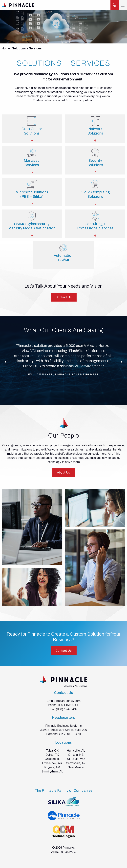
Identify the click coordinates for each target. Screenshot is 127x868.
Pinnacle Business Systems (63, 726)
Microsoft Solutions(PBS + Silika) (32, 194)
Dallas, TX (52, 755)
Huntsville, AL (76, 751)
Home (6, 48)
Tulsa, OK (52, 751)
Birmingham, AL (52, 771)
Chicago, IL (52, 759)
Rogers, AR (52, 767)
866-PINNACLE (69, 705)
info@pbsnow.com (68, 701)
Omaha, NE (76, 755)
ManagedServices (32, 163)
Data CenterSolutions (32, 131)
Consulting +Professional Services (95, 226)
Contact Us (64, 297)
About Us (63, 473)
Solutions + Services (27, 48)
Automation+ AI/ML (63, 258)
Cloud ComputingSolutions (95, 194)
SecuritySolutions (95, 163)
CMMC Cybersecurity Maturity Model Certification (32, 226)
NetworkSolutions (95, 131)
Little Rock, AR (52, 763)
